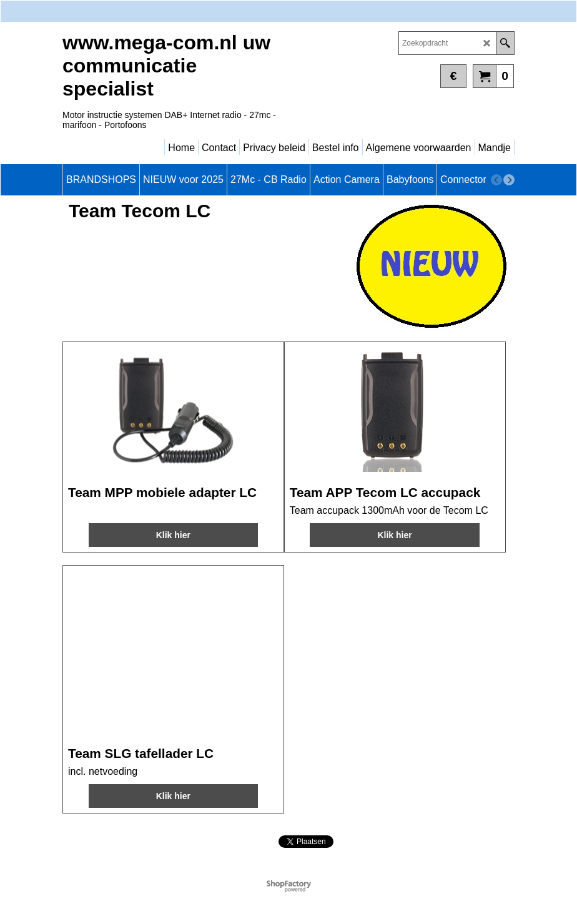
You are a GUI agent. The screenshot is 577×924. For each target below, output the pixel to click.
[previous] (496, 180)
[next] (509, 180)
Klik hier (173, 535)
